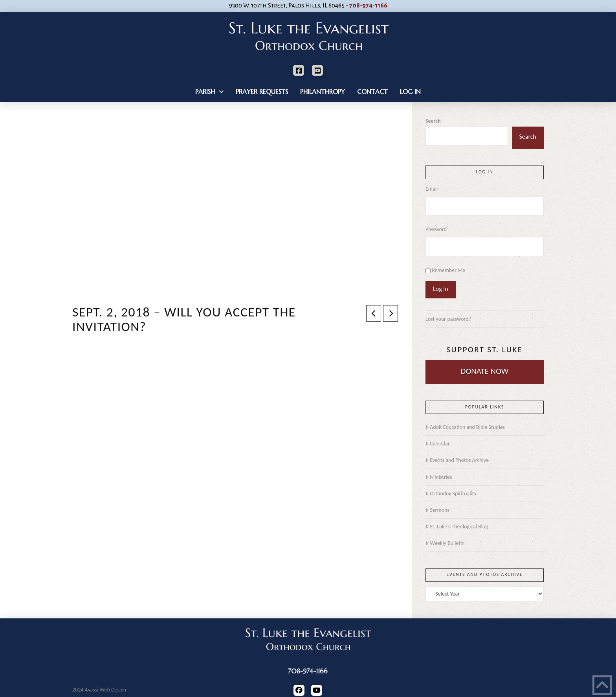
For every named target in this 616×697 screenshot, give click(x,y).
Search (433, 121)
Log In (441, 289)
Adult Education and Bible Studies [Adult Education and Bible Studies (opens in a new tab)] (465, 427)
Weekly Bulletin (445, 543)
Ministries (439, 477)
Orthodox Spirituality (451, 494)
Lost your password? (448, 319)
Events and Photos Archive (457, 460)
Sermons (437, 510)
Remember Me (448, 270)
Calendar (438, 444)
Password (436, 229)
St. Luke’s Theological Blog (457, 527)
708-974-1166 (368, 6)
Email (432, 189)
